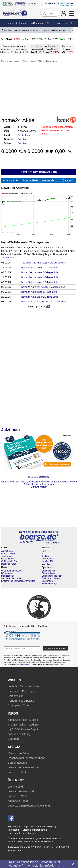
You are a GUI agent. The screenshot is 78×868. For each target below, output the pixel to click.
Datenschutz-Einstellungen (22, 833)
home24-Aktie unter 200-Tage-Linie (25, 242)
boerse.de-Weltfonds (45, 46)
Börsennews (7, 573)
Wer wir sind (15, 787)
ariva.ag (12, 841)
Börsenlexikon (49, 571)
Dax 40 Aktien (8, 554)
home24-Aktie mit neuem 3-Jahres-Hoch (43, 287)
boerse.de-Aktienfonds (14, 46)
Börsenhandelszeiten (52, 576)
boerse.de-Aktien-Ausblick (55, 30)
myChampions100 (40, 23)
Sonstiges (23, 139)
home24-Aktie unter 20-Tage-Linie (40, 282)
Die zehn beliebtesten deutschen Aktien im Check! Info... (57, 130)
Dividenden (47, 581)
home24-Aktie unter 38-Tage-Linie (40, 277)
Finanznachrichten (51, 578)
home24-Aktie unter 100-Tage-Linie (40, 268)
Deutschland (24, 135)
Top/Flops (6, 556)
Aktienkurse (7, 551)
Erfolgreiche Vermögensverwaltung (18, 581)
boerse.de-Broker (18, 772)
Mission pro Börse (19, 753)
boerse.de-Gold (17, 796)
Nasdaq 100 (48, 561)
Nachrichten (51, 61)
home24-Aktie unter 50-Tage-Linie (40, 272)
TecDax (48, 39)
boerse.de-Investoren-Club (26, 30)
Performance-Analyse (21, 701)
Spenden (13, 739)
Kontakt (12, 826)
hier (62, 664)
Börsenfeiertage (49, 584)
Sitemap (23, 826)
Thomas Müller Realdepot (24, 724)
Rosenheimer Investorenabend (27, 758)
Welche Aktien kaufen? (12, 578)
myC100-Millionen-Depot (23, 729)
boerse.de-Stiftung (19, 734)
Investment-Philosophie (22, 691)
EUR (70, 39)
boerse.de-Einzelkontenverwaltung (29, 806)
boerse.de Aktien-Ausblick (24, 720)
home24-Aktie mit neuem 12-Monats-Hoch (44, 302)
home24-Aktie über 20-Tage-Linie (39, 292)
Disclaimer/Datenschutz (35, 830)
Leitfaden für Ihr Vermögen (24, 686)
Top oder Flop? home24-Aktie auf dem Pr (44, 263)
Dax (3, 39)
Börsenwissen (49, 573)
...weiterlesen (8, 258)
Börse (17, 61)
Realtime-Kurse (9, 564)
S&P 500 (46, 564)
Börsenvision (16, 696)
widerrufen (26, 664)
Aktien (25, 61)
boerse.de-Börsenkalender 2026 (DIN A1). (49, 180)
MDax (25, 39)
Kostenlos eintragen (55, 648)
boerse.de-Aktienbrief (21, 791)
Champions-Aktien (19, 705)
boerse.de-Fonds (17, 23)
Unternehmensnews (11, 571)
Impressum (14, 830)
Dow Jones (47, 559)
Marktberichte (8, 576)
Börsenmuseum (17, 763)
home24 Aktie (37, 61)
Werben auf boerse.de (42, 826)
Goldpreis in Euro (10, 561)
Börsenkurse (7, 559)
